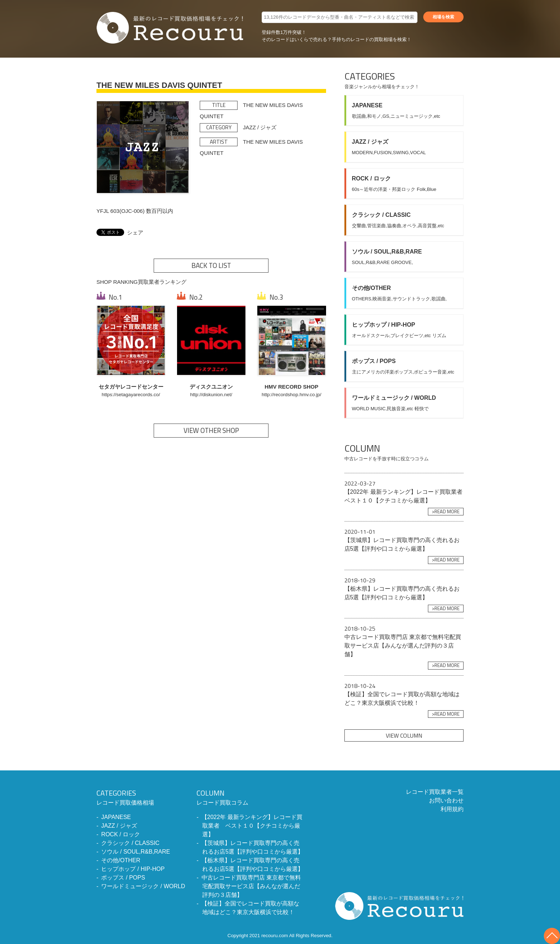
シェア (135, 232)
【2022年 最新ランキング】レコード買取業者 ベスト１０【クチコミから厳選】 (252, 826)
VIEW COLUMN (404, 735)
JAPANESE (116, 817)
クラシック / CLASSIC (130, 843)
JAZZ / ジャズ (119, 826)
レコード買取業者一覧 (435, 792)
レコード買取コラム (250, 797)
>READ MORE (446, 511)
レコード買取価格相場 (141, 797)
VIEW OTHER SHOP (211, 430)
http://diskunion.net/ (211, 395)
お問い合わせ (446, 800)
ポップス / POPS (123, 878)
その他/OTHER (121, 860)
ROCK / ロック (121, 834)
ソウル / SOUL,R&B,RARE (136, 852)
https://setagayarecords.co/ (131, 395)
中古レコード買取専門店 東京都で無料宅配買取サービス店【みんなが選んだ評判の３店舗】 (251, 886)
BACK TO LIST (211, 265)
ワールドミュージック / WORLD (143, 886)
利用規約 (452, 809)
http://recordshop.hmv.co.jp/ (292, 395)
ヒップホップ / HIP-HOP (133, 869)
